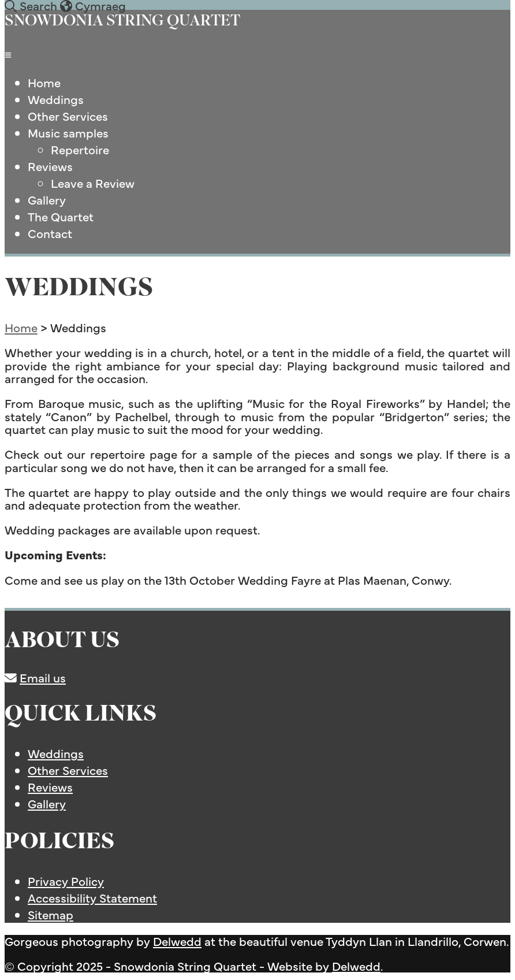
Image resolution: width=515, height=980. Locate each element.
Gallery (47, 200)
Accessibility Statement (92, 898)
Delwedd (177, 941)
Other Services (68, 116)
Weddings (56, 99)
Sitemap (51, 914)
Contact (50, 233)
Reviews (50, 166)
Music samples (68, 133)
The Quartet (61, 216)
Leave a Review (93, 183)
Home (44, 82)
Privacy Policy (66, 881)
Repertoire (80, 149)
